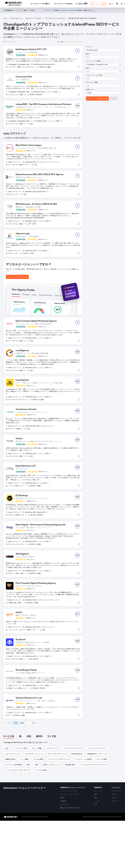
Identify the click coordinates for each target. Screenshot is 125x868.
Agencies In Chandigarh (34, 18)
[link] (63, 4)
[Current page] (28, 723)
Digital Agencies (16, 18)
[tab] (9, 736)
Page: (22, 723)
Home (5, 18)
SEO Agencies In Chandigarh (55, 18)
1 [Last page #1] (35, 723)
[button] (111, 4)
